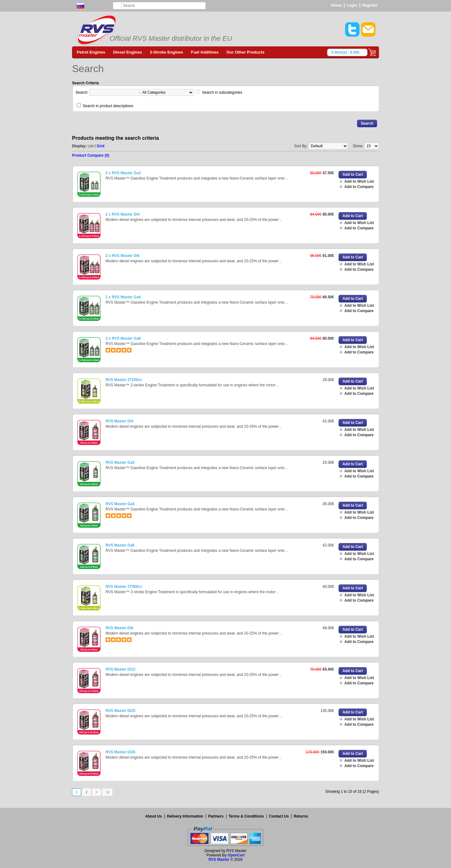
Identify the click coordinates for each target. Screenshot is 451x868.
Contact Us (279, 816)
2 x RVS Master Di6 (123, 256)
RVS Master (219, 860)
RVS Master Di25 (120, 711)
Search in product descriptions (108, 106)
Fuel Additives (205, 52)
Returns (301, 816)
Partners (216, 816)
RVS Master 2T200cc (124, 380)
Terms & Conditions (246, 816)
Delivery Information (185, 816)
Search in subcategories (222, 92)
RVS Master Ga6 (120, 545)
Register (370, 5)
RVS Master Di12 (120, 669)
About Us (154, 816)
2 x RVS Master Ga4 (123, 297)
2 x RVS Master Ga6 (123, 338)
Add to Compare (359, 187)
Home (336, 5)
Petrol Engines (91, 52)
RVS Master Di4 (119, 421)
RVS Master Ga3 (120, 463)
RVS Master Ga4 (120, 504)
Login (352, 5)
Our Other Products (245, 52)
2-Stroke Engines (167, 52)
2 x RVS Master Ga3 (123, 173)
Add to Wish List (359, 181)
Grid (101, 146)
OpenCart (236, 855)
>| (107, 792)
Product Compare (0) (91, 155)
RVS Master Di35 (120, 752)
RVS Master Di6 (119, 628)
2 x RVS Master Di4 (123, 214)
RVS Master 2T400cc (124, 587)
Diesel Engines (127, 52)
